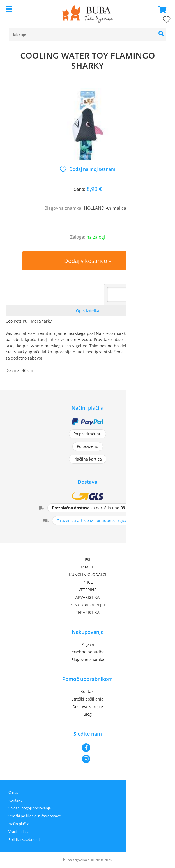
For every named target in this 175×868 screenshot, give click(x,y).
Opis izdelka (88, 311)
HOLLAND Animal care (107, 208)
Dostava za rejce (88, 707)
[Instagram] (87, 759)
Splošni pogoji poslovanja (30, 808)
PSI (87, 559)
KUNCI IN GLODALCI (88, 575)
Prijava (88, 644)
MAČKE (87, 567)
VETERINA (88, 590)
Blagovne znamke (88, 659)
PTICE (88, 582)
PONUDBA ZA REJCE (88, 605)
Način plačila (19, 824)
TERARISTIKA (88, 612)
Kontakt (88, 691)
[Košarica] (161, 10)
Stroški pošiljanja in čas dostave (35, 816)
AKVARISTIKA (87, 597)
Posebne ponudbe (87, 652)
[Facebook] (87, 748)
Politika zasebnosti (24, 839)
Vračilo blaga (19, 832)
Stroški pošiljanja (87, 699)
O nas (13, 792)
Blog (88, 714)
